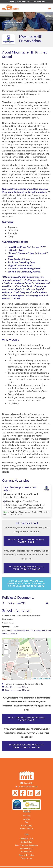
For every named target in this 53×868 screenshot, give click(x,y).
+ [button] (6, 641)
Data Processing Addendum (26, 845)
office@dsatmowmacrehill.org (16, 687)
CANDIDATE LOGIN (24, 2)
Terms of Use (26, 858)
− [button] (6, 646)
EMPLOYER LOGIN (40, 2)
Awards (27, 819)
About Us (26, 811)
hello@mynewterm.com (28, 786)
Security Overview (27, 855)
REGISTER (11, 2)
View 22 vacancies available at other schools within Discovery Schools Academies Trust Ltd (26, 583)
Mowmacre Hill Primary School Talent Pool (26, 541)
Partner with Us (27, 829)
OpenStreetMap (45, 678)
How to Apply (27, 826)
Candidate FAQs (26, 839)
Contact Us (28, 783)
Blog (26, 822)
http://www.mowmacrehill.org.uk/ (18, 690)
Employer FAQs (26, 849)
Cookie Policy (26, 842)
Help (26, 834)
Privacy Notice (27, 852)
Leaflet (34, 678)
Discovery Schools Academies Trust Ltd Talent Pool (27, 568)
